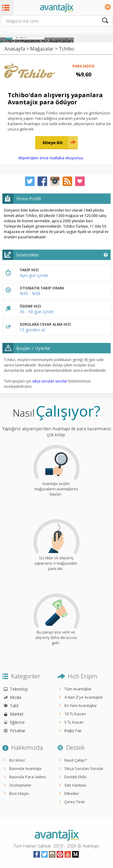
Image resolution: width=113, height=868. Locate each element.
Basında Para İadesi (28, 777)
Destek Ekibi (75, 777)
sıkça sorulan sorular (50, 381)
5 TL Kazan (74, 722)
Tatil (14, 706)
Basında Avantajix (25, 768)
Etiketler (72, 793)
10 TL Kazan (75, 714)
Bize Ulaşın (19, 793)
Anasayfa (15, 49)
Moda (16, 697)
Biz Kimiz (17, 760)
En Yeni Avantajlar (81, 705)
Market (17, 714)
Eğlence (17, 722)
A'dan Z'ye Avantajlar (84, 697)
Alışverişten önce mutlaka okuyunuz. (51, 158)
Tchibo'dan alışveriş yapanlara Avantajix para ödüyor (55, 99)
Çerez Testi (75, 802)
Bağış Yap (73, 730)
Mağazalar (42, 49)
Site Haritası (75, 785)
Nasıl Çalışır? (76, 760)
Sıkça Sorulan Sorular (84, 768)
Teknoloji (19, 689)
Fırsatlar (18, 731)
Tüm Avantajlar (78, 689)
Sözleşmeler (20, 785)
